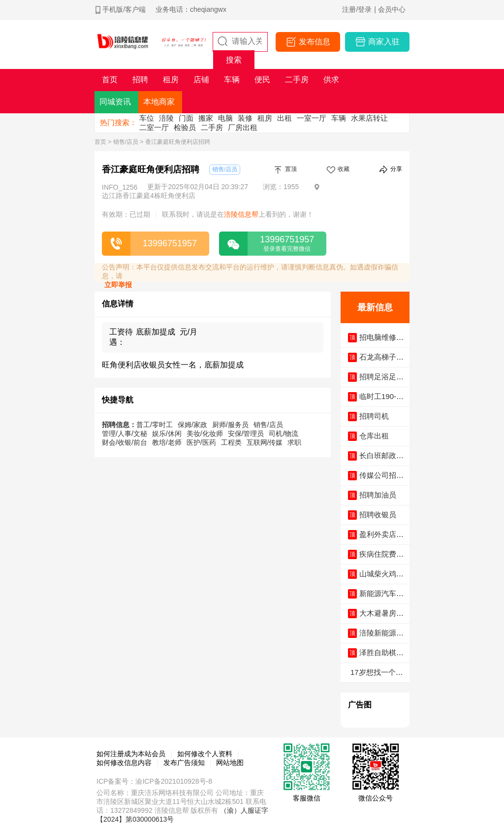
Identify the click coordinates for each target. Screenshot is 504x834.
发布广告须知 (184, 763)
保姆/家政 (192, 425)
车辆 (339, 118)
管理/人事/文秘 (125, 434)
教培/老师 (167, 442)
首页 (100, 142)
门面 (186, 118)
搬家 (206, 118)
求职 (294, 442)
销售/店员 (126, 142)
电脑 (225, 118)
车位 (147, 118)
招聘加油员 (378, 495)
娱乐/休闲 (167, 434)
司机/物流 (283, 434)
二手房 (212, 127)
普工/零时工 (155, 425)
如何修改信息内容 (124, 763)
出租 (284, 118)
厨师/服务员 (230, 425)
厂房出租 (243, 127)
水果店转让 (369, 118)
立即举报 (118, 285)
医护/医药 (201, 442)
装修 (245, 118)
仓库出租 (374, 436)
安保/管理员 (246, 434)
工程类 (231, 442)
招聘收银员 (378, 515)
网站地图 (230, 763)
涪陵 (166, 118)
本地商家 (159, 102)
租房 (265, 118)
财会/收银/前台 (125, 442)
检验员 (185, 127)
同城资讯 (115, 102)
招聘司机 (374, 416)
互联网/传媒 (265, 442)
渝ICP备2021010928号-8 (174, 781)
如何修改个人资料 (205, 754)
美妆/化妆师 (205, 434)
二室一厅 (154, 127)
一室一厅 (312, 118)
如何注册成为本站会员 (131, 754)
